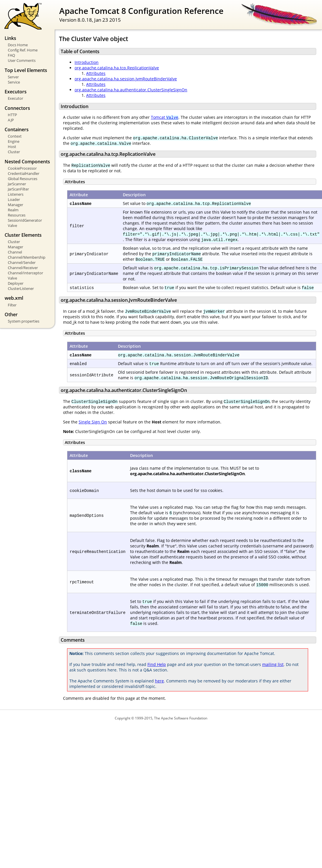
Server (13, 77)
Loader (14, 199)
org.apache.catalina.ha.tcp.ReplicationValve (117, 68)
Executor (15, 98)
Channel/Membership (27, 257)
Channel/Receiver (23, 268)
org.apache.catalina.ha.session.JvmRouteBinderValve (126, 79)
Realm (13, 210)
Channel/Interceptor (25, 273)
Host (12, 147)
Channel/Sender (22, 262)
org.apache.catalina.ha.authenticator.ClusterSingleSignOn (131, 90)
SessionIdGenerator (25, 220)
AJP (11, 120)
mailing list (273, 664)
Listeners (16, 194)
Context (15, 136)
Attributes (96, 73)
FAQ (11, 55)
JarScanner (17, 184)
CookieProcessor (22, 168)
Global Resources (23, 179)
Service (14, 82)
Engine (14, 141)
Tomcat (165, 117)
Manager (15, 205)
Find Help (157, 664)
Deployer (16, 283)
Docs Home (18, 45)
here (159, 681)
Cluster (14, 152)
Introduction (87, 62)
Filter (12, 305)
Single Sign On (93, 422)
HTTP (12, 115)
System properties (24, 321)
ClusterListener (21, 288)
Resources (17, 215)
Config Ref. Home (23, 50)
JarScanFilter (18, 189)
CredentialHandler (24, 173)
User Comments (22, 60)
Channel (15, 252)
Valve (12, 225)
